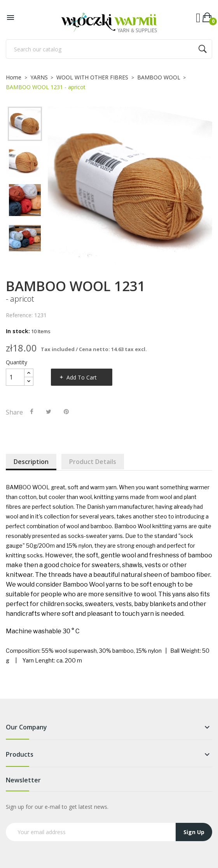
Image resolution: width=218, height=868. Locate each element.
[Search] (109, 49)
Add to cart (82, 377)
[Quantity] (15, 377)
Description (31, 462)
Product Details (93, 462)
